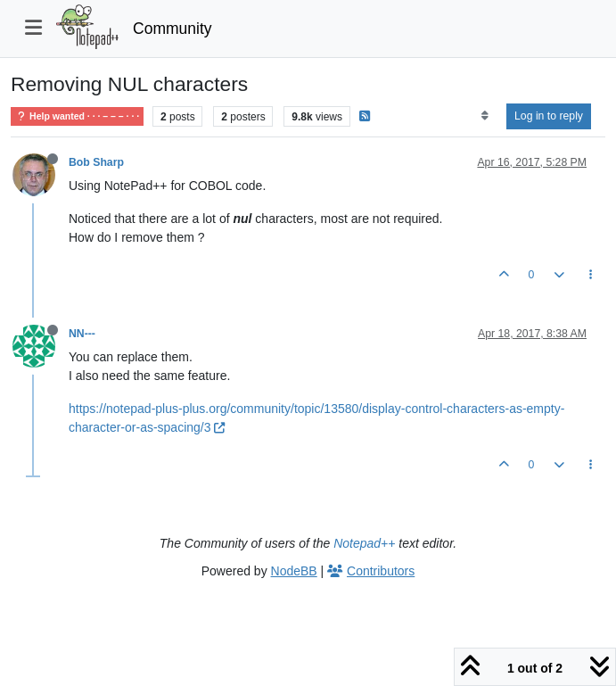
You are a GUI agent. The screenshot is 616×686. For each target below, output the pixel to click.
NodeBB (294, 571)
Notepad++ (364, 543)
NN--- (82, 334)
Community (172, 29)
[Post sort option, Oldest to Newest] (485, 116)
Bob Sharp (96, 162)
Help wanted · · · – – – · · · (77, 116)
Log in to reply (549, 116)
